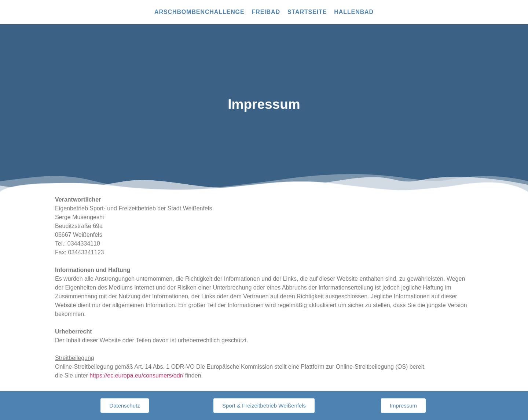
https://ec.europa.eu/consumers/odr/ (136, 375)
